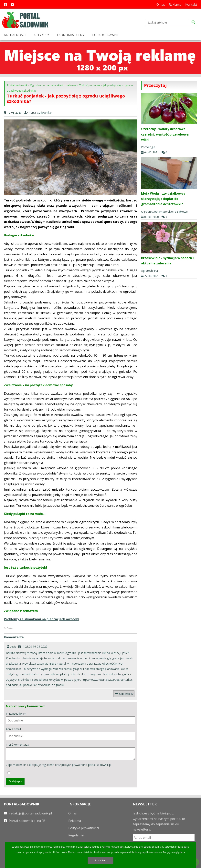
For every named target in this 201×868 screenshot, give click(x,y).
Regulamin (76, 835)
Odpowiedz (124, 694)
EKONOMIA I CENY (71, 35)
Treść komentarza (71, 751)
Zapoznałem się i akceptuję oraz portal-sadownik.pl (59, 768)
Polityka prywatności (84, 828)
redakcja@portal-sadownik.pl (28, 813)
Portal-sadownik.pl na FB (25, 821)
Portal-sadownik (17, 85)
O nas (161, 5)
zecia (13, 646)
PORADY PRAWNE (105, 35)
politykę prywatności (74, 765)
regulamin (48, 765)
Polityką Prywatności (113, 847)
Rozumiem (100, 860)
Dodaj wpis (15, 781)
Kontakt (191, 5)
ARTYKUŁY (41, 35)
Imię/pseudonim (71, 718)
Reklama (175, 5)
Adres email (71, 734)
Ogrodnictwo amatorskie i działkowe (53, 85)
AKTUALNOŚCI (15, 35)
